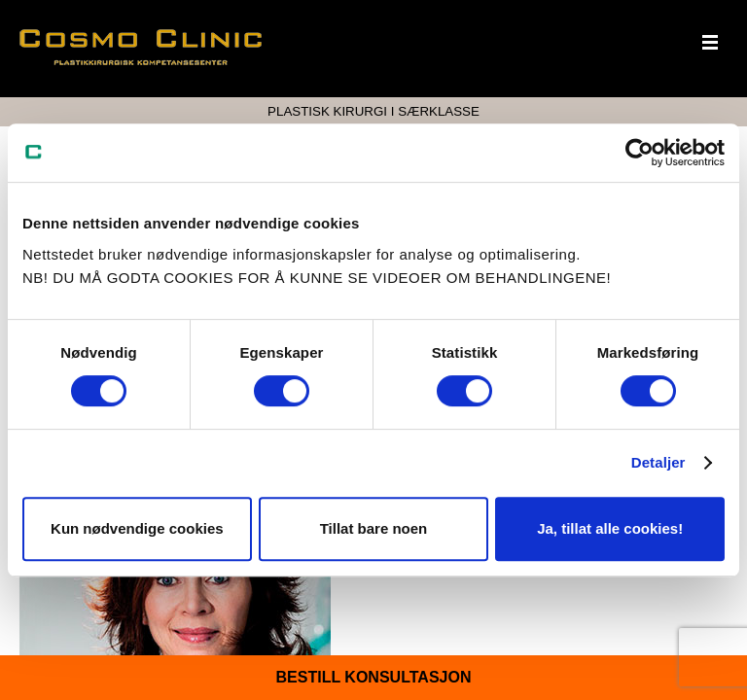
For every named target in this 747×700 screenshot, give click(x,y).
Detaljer (658, 462)
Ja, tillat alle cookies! (610, 528)
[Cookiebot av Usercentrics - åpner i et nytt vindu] (640, 153)
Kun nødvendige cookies (137, 528)
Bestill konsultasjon (374, 677)
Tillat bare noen (374, 528)
